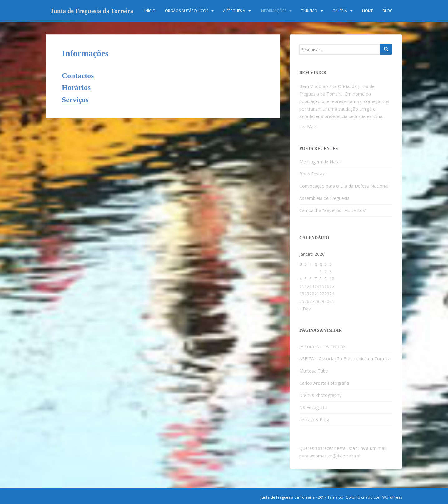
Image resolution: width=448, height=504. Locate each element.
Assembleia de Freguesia (324, 198)
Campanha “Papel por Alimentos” (333, 210)
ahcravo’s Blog (314, 420)
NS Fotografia (314, 407)
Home (368, 11)
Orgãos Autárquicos (187, 11)
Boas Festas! (312, 174)
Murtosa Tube (314, 371)
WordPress (392, 497)
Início (150, 11)
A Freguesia (234, 11)
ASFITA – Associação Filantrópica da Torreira (345, 359)
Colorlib (353, 497)
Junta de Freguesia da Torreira (92, 11)
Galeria (340, 11)
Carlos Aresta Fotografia (324, 383)
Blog (388, 11)
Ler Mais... (309, 127)
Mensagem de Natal (320, 162)
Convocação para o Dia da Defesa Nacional (344, 186)
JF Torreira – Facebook (322, 346)
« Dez (305, 309)
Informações (273, 11)
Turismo (309, 11)
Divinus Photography (320, 395)
